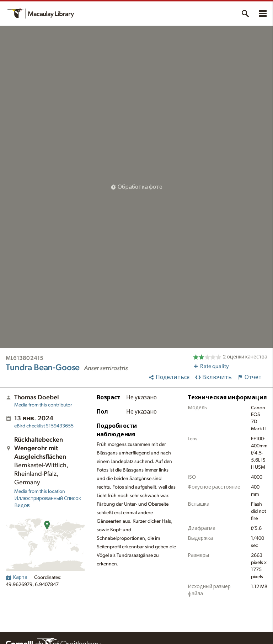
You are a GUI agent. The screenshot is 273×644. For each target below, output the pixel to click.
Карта (17, 578)
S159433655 (44, 426)
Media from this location (40, 491)
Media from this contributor (43, 405)
